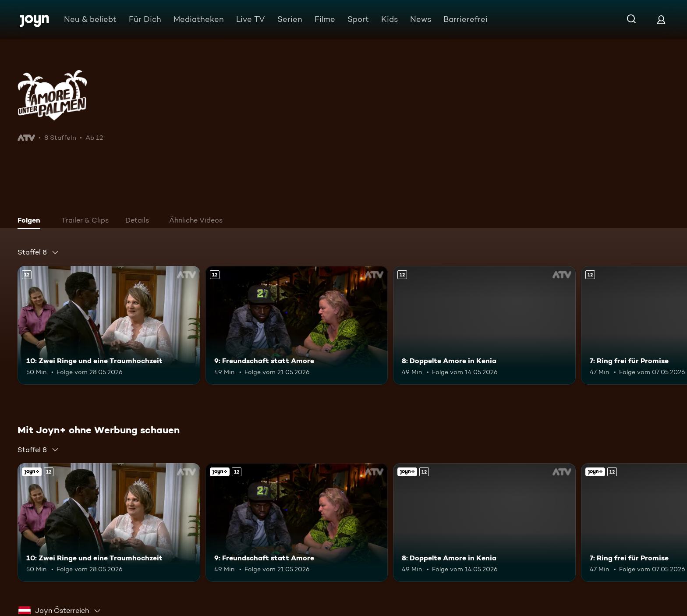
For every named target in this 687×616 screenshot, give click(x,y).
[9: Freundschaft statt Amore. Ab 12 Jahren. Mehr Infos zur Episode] (297, 325)
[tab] (31, 221)
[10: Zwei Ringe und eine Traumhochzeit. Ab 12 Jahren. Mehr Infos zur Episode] (109, 325)
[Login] (661, 19)
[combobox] (38, 252)
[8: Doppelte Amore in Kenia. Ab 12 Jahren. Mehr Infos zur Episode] (484, 325)
